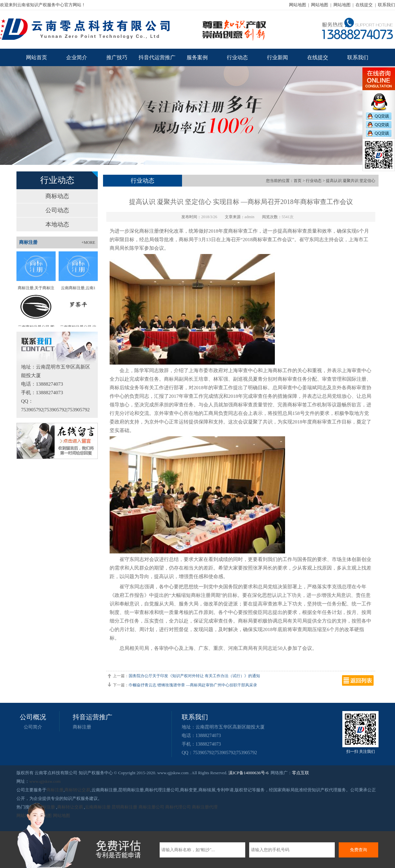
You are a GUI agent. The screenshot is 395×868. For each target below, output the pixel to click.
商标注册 (82, 727)
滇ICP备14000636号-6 (249, 773)
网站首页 (37, 57)
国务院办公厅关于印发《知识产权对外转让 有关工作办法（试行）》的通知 (194, 676)
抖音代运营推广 (157, 57)
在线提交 (364, 5)
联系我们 (386, 5)
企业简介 (77, 57)
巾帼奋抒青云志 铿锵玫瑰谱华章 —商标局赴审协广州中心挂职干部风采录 (193, 685)
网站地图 (298, 5)
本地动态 (57, 224)
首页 (298, 181)
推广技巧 (117, 57)
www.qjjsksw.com (45, 781)
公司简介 (33, 727)
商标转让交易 (77, 790)
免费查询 (358, 850)
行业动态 (237, 57)
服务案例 (197, 57)
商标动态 (57, 196)
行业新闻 (277, 57)
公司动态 (57, 210)
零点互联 (301, 773)
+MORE (88, 243)
